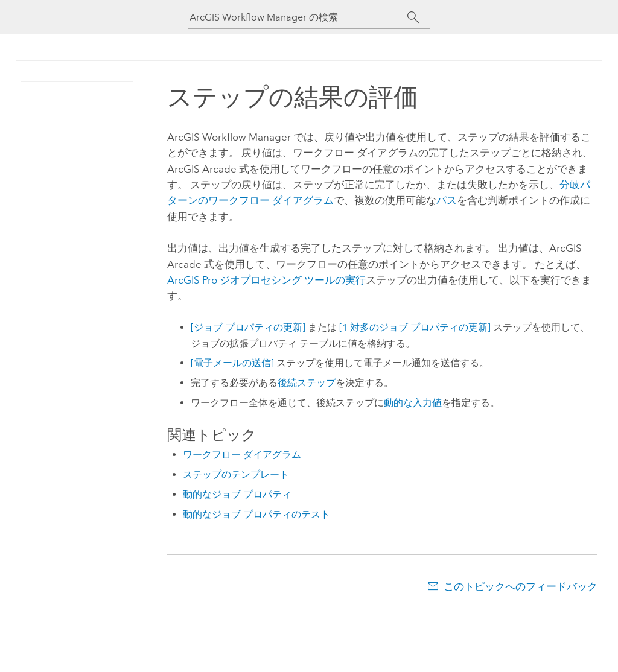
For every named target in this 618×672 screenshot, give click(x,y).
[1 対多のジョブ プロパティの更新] (415, 327)
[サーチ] (413, 17)
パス (447, 200)
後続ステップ (307, 383)
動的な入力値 (413, 403)
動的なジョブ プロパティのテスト (256, 514)
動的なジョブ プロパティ (237, 494)
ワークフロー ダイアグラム (242, 455)
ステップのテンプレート (236, 474)
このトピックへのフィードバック (521, 586)
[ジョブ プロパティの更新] (248, 327)
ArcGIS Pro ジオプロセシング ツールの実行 (266, 280)
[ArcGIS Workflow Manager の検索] (298, 17)
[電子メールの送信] (232, 363)
